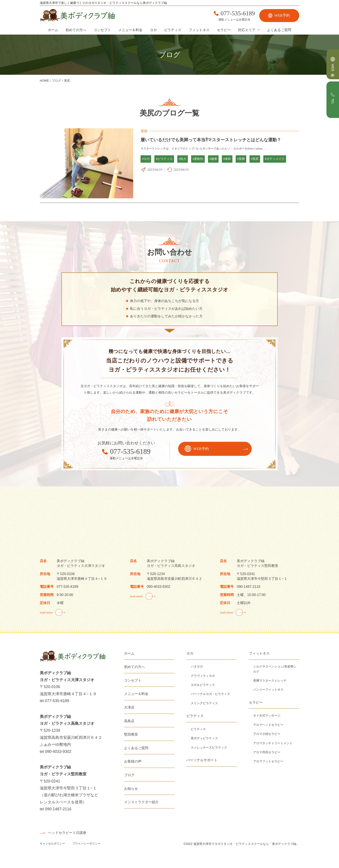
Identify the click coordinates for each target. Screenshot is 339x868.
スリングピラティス (204, 703)
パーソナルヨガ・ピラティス (210, 694)
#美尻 (255, 159)
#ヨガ (146, 159)
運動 (144, 131)
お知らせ (131, 789)
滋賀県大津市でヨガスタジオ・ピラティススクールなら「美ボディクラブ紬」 (246, 844)
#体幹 (227, 159)
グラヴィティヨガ (203, 676)
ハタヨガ (197, 666)
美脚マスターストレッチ (270, 680)
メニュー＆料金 (130, 30)
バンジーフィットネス (268, 690)
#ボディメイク (275, 159)
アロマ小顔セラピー (267, 734)
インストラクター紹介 (141, 802)
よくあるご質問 (279, 30)
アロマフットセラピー (268, 761)
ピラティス (173, 30)
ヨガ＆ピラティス (203, 685)
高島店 (129, 721)
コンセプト (102, 30)
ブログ (129, 775)
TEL (333, 101)
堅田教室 (131, 734)
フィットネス (199, 30)
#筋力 (183, 159)
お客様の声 (133, 761)
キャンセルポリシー (53, 843)
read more (46, 612)
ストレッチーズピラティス (209, 747)
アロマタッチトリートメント (273, 743)
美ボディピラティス (204, 738)
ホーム (53, 30)
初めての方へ (76, 30)
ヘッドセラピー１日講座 (67, 833)
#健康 (213, 159)
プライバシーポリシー (86, 843)
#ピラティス (164, 159)
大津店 (129, 707)
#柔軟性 (198, 159)
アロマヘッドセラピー (268, 725)
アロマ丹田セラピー (267, 752)
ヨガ (153, 30)
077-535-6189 (238, 13)
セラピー (224, 30)
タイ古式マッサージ (267, 715)
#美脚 (241, 159)
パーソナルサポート (202, 760)
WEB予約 (282, 15)
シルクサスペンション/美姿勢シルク (275, 669)
